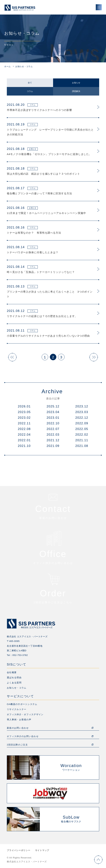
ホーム (8, 66)
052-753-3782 (20, 655)
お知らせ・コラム (17, 688)
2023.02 (24, 418)
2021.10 (24, 446)
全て (30, 83)
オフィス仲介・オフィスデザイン (25, 714)
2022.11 (24, 423)
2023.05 (24, 412)
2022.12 (82, 418)
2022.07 (53, 429)
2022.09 (82, 423)
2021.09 (53, 446)
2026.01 (24, 406)
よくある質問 (14, 683)
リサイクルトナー (17, 709)
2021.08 (82, 446)
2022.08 (24, 429)
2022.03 (53, 435)
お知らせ (76, 83)
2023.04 (53, 412)
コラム (30, 91)
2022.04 (24, 435)
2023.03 (82, 412)
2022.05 (82, 429)
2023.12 (82, 406)
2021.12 (53, 440)
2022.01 (24, 440)
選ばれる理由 (14, 678)
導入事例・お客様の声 (19, 720)
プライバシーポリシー (19, 850)
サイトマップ (42, 850)
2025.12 (53, 406)
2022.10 (53, 423)
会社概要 (12, 672)
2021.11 (82, 440)
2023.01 (53, 418)
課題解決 (76, 91)
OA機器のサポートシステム (22, 704)
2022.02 (82, 435)
